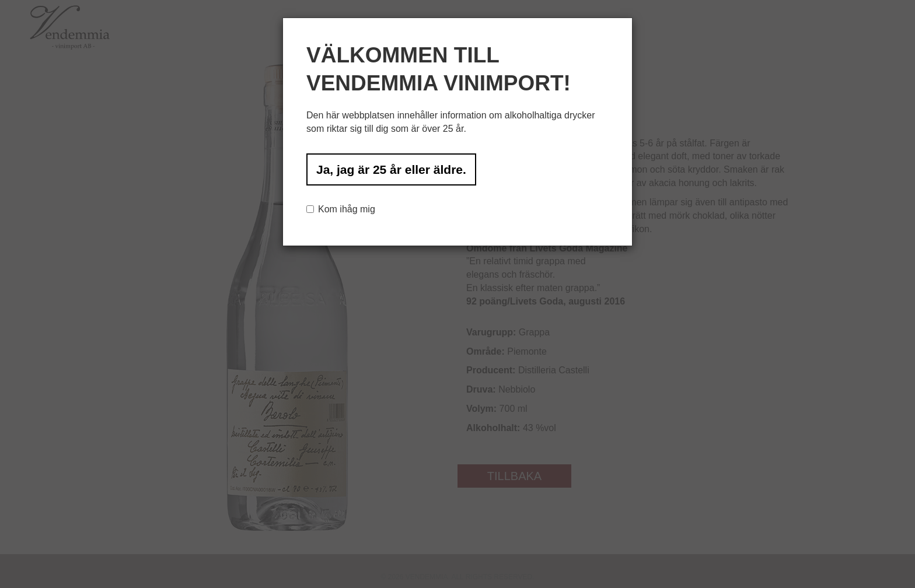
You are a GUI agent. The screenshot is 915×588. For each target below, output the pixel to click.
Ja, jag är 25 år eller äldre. (391, 169)
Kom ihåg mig (341, 209)
